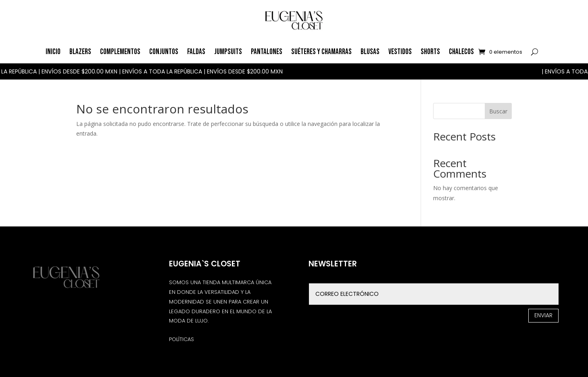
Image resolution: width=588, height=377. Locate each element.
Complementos (120, 52)
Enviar (543, 315)
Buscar (498, 111)
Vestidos (400, 52)
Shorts (430, 52)
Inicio (53, 52)
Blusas (370, 52)
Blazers (80, 52)
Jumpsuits (228, 52)
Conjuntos (164, 52)
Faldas (196, 52)
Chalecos (461, 52)
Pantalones (267, 52)
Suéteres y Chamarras (321, 52)
